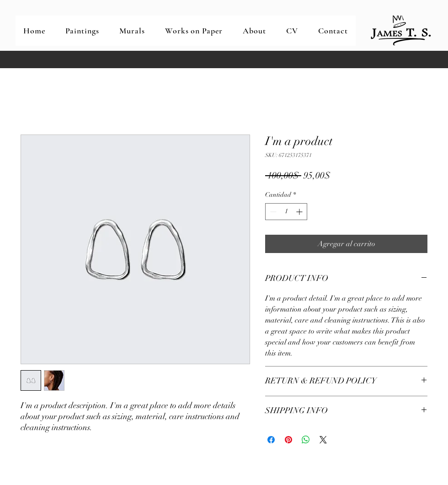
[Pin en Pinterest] (288, 440)
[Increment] (300, 212)
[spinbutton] (286, 212)
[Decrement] (272, 212)
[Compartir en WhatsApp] (306, 440)
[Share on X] (323, 440)
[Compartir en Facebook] (271, 440)
